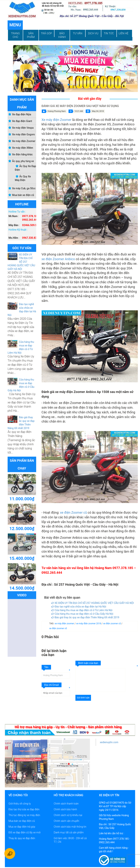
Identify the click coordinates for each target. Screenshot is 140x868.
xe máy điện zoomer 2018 (89, 624)
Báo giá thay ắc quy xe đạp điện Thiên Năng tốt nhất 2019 (85, 617)
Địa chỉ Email (52, 685)
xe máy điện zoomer (65, 624)
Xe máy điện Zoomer (57, 120)
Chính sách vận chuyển (66, 821)
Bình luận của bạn (88, 663)
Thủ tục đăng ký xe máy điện (24, 815)
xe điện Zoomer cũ (73, 512)
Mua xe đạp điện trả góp (22, 827)
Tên (46, 667)
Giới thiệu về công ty (20, 804)
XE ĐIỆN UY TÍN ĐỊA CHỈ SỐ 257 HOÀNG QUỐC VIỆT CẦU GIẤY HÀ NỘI (21, 262)
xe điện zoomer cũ (112, 624)
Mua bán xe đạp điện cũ (22, 821)
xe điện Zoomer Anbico (58, 259)
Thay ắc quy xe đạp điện (22, 838)
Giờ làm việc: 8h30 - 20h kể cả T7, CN (70, 840)
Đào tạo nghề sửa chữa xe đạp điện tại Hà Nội (79, 607)
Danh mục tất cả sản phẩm (69, 832)
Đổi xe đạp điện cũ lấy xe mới (25, 832)
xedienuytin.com (109, 742)
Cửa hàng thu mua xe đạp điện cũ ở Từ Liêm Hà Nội (82, 610)
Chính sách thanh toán (66, 804)
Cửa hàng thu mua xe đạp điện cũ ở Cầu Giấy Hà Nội (82, 614)
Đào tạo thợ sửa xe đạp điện (24, 809)
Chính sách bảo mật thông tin (70, 827)
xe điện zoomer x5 (58, 628)
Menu (15, 25)
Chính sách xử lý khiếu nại (68, 815)
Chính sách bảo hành (65, 809)
